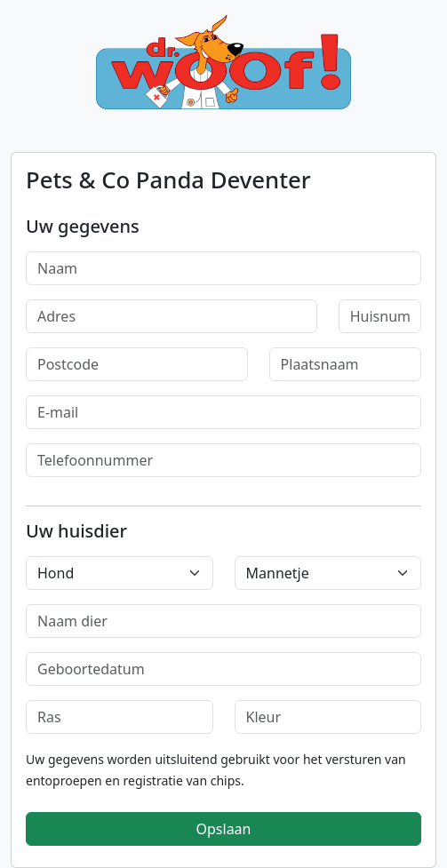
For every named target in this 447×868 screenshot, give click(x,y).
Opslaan (224, 829)
